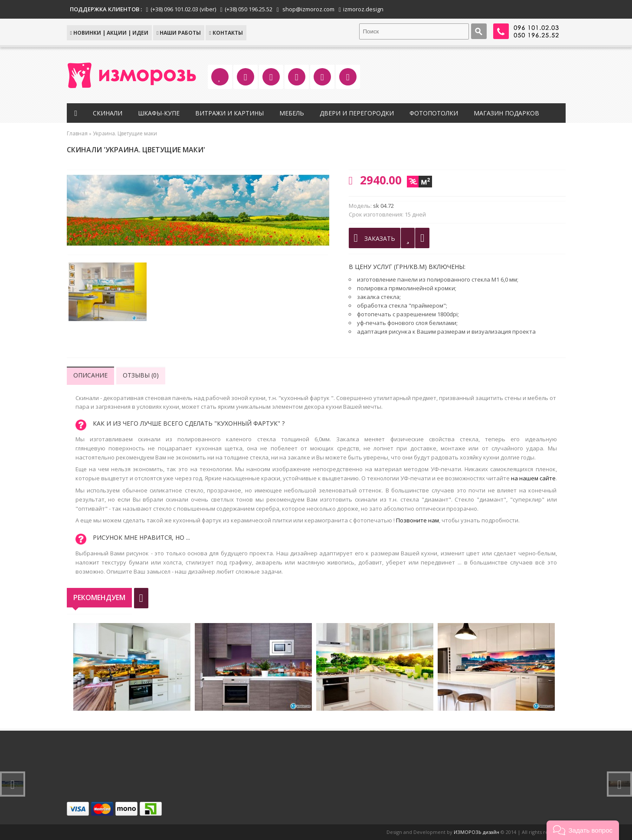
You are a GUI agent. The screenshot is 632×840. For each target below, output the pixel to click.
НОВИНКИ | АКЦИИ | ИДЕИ (109, 33)
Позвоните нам (418, 520)
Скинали (108, 113)
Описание (90, 375)
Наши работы (179, 33)
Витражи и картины (229, 113)
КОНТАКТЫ (226, 33)
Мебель (292, 113)
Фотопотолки (434, 113)
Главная (77, 133)
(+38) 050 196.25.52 (249, 9)
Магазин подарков (506, 113)
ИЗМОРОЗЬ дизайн (476, 832)
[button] (583, 830)
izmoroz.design (363, 9)
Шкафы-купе (159, 113)
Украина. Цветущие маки (125, 133)
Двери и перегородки (357, 113)
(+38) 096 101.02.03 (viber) (183, 9)
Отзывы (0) (141, 375)
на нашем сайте (533, 478)
